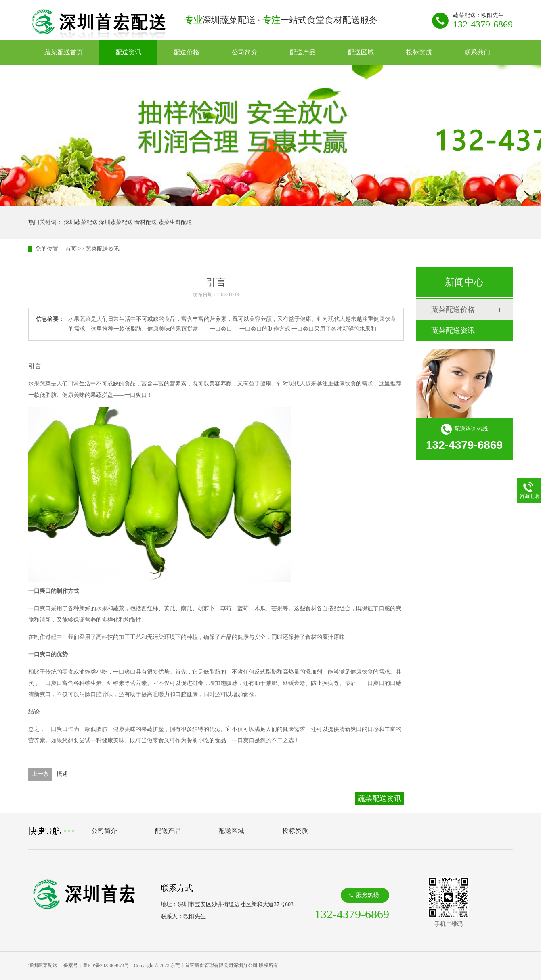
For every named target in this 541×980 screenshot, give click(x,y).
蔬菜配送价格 (453, 310)
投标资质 (419, 52)
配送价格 (187, 52)
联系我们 (477, 52)
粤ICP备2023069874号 (106, 965)
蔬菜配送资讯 (103, 249)
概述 (62, 774)
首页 (71, 249)
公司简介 (245, 52)
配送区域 (361, 52)
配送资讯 (128, 52)
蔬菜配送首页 (64, 52)
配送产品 (303, 52)
